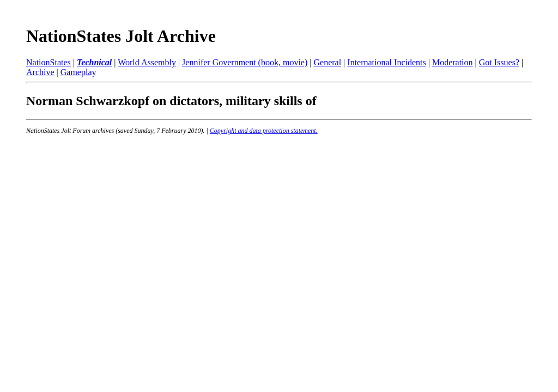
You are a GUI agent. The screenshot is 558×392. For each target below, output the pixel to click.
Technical (94, 62)
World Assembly (147, 62)
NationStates (48, 62)
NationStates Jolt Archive (121, 36)
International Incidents (386, 62)
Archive (40, 72)
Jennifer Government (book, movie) (245, 62)
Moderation (453, 62)
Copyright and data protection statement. (264, 131)
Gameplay (78, 72)
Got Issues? (499, 62)
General (327, 62)
